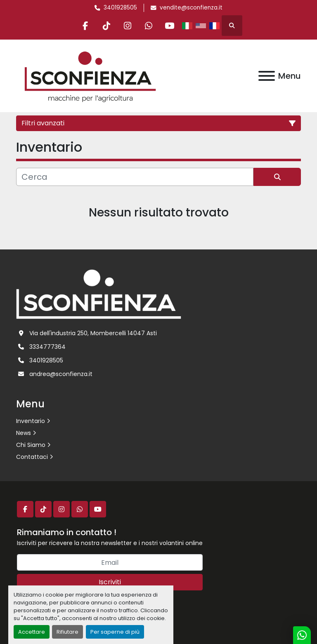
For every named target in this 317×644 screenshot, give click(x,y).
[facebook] (85, 26)
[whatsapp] (149, 26)
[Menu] (267, 76)
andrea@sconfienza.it (61, 374)
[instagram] (128, 26)
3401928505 (120, 8)
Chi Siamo (31, 445)
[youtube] (170, 26)
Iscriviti (110, 582)
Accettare (32, 632)
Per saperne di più (115, 632)
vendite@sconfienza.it (191, 8)
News (24, 433)
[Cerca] (135, 177)
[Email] (110, 562)
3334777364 (47, 347)
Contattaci (32, 457)
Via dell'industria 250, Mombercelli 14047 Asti (93, 333)
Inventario (31, 421)
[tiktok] (106, 26)
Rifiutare (67, 632)
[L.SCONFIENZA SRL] (99, 294)
